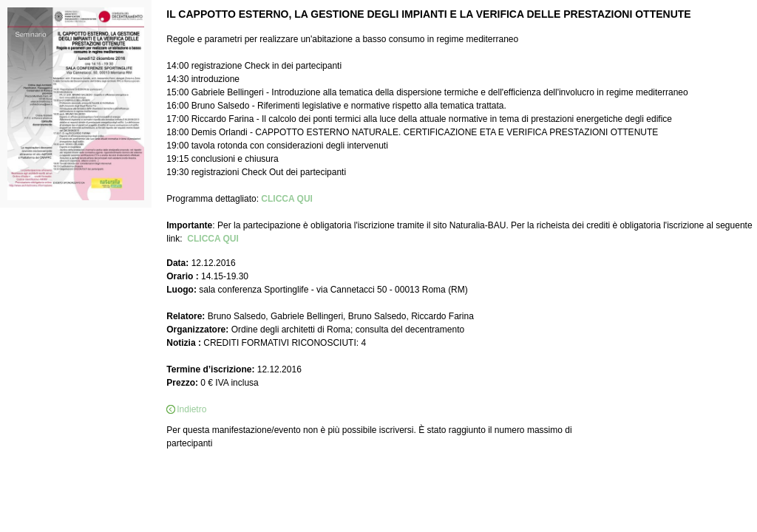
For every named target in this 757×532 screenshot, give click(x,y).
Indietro (191, 409)
